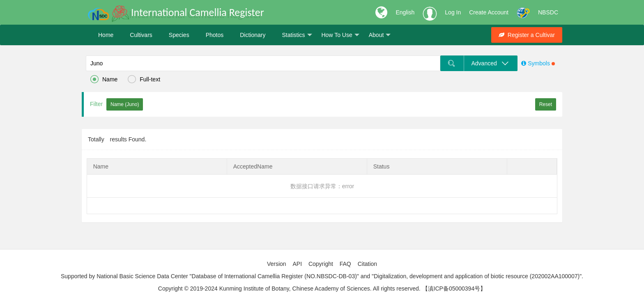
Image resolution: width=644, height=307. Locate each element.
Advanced (490, 63)
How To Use (340, 35)
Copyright (321, 264)
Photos (215, 35)
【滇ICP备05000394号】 (454, 289)
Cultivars (141, 35)
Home (106, 35)
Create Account (489, 12)
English (405, 12)
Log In (453, 12)
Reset (546, 104)
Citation (367, 264)
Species (179, 35)
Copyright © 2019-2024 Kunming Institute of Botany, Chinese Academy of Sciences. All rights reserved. (289, 289)
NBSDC (548, 12)
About (380, 35)
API (297, 264)
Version (277, 264)
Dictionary (253, 35)
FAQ (345, 264)
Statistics (297, 35)
